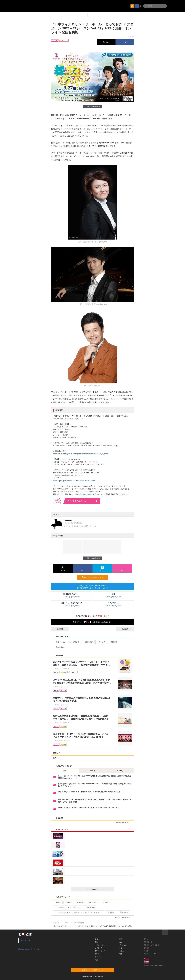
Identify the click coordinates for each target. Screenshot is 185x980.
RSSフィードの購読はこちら (94, 577)
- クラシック (98, 948)
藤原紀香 (110, 912)
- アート (97, 954)
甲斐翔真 (79, 902)
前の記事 (58, 629)
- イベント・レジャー (101, 945)
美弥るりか (123, 912)
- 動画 (120, 939)
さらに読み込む (99, 889)
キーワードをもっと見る (123, 917)
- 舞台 (96, 942)
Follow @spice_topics (72, 597)
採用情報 (146, 948)
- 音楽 (96, 939)
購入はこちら (83, 501)
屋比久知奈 (92, 902)
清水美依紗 (89, 907)
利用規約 (146, 951)
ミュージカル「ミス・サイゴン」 (67, 907)
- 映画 (96, 960)
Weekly (92, 771)
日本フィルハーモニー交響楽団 (67, 642)
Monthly (120, 771)
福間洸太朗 (88, 642)
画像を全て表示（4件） (92, 106)
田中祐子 (101, 642)
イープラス (56, 923)
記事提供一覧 (148, 942)
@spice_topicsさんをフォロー (29, 949)
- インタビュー (123, 945)
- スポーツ (98, 957)
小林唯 (68, 902)
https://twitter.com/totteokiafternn (87, 494)
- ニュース (122, 942)
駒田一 (58, 902)
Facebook (26, 940)
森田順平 (113, 642)
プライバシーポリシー (151, 954)
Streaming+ (59, 647)
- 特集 (120, 954)
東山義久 (105, 902)
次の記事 (127, 629)
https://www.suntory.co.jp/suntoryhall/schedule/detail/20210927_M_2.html (81, 454)
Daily (65, 771)
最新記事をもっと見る (124, 822)
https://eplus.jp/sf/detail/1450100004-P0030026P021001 (74, 481)
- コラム (121, 951)
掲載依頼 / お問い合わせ (151, 945)
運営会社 (146, 939)
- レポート (122, 948)
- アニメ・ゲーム (100, 951)
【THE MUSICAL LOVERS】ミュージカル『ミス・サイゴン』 (78, 912)
